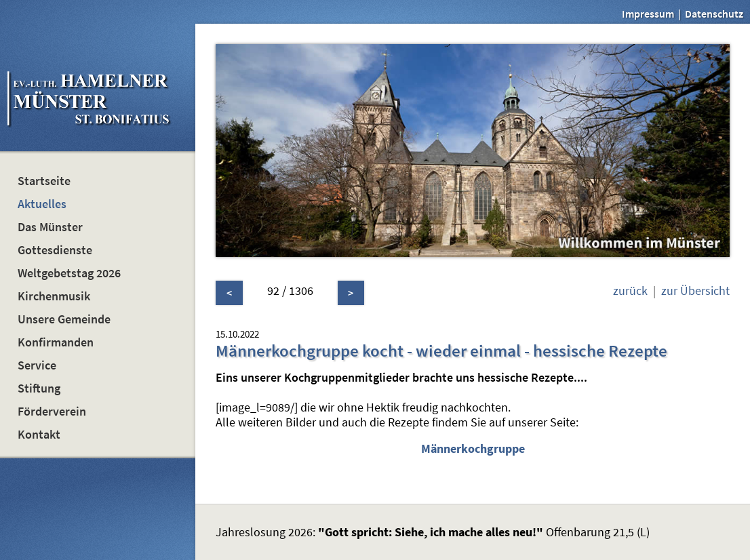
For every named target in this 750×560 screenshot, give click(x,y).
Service (37, 365)
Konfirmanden (56, 342)
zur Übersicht (695, 291)
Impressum (648, 14)
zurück (630, 291)
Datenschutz (714, 14)
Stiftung (39, 388)
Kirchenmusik (54, 296)
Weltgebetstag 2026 (69, 273)
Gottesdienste (55, 250)
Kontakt (39, 435)
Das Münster (50, 227)
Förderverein (52, 412)
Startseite (44, 181)
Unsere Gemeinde (64, 319)
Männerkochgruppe (473, 449)
